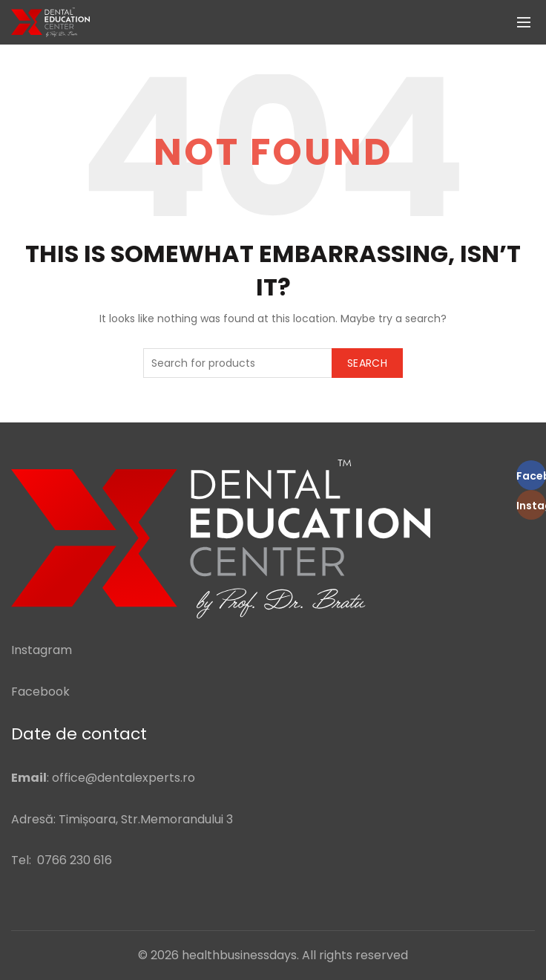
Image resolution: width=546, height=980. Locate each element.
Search (367, 363)
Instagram (42, 650)
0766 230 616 (75, 860)
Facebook (40, 692)
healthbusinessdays (239, 955)
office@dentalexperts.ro (124, 778)
